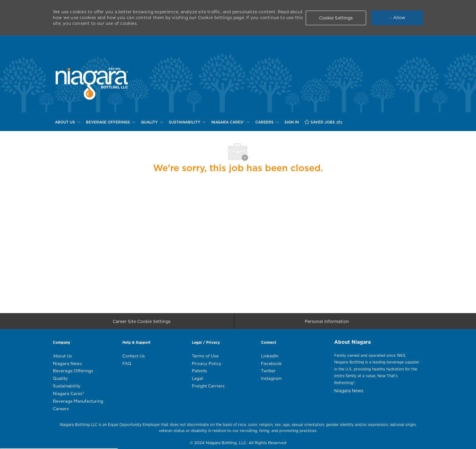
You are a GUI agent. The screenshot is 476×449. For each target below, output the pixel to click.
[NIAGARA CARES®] (230, 122)
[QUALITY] (152, 122)
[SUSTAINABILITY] (187, 122)
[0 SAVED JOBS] (323, 122)
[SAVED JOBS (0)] (323, 122)
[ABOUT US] (68, 122)
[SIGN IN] (292, 122)
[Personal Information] (327, 323)
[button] (336, 18)
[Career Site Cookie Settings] (142, 323)
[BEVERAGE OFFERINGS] (110, 122)
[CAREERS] (267, 122)
